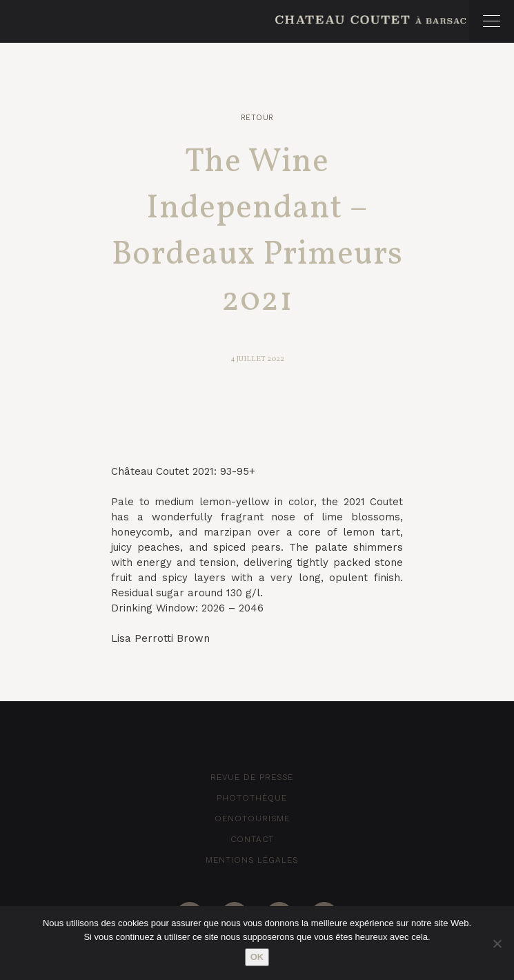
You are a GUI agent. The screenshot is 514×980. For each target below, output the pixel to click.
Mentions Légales (252, 860)
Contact (252, 839)
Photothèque (252, 798)
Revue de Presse (252, 777)
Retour (257, 118)
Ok (257, 957)
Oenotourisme (252, 819)
